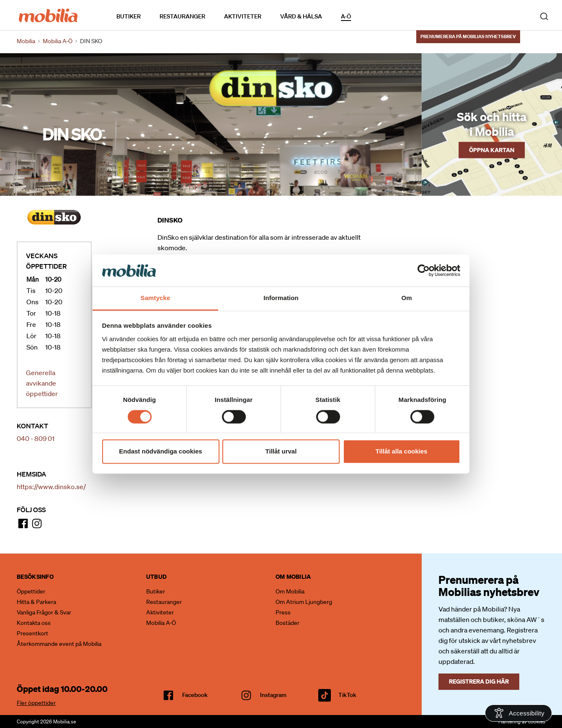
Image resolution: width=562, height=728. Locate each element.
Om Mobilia (290, 591)
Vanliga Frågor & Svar (44, 612)
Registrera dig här (479, 681)
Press (283, 612)
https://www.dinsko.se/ (51, 487)
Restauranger (182, 16)
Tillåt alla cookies (402, 452)
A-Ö (346, 16)
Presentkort (32, 633)
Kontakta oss (34, 623)
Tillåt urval (281, 452)
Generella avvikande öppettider (42, 383)
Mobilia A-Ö (161, 623)
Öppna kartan (492, 149)
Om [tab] (406, 298)
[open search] (544, 16)
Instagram (273, 695)
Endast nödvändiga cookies (160, 452)
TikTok (347, 695)
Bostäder (287, 623)
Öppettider (31, 591)
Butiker (129, 16)
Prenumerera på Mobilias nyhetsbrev (468, 36)
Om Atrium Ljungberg (304, 602)
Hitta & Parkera (36, 602)
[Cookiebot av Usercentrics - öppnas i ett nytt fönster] (424, 270)
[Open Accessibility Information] (518, 713)
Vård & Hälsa (301, 16)
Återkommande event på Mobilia (59, 644)
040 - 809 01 (36, 438)
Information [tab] (281, 298)
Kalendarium (375, 16)
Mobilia (26, 41)
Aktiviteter (243, 16)
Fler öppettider (36, 703)
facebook (195, 695)
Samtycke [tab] (156, 298)
